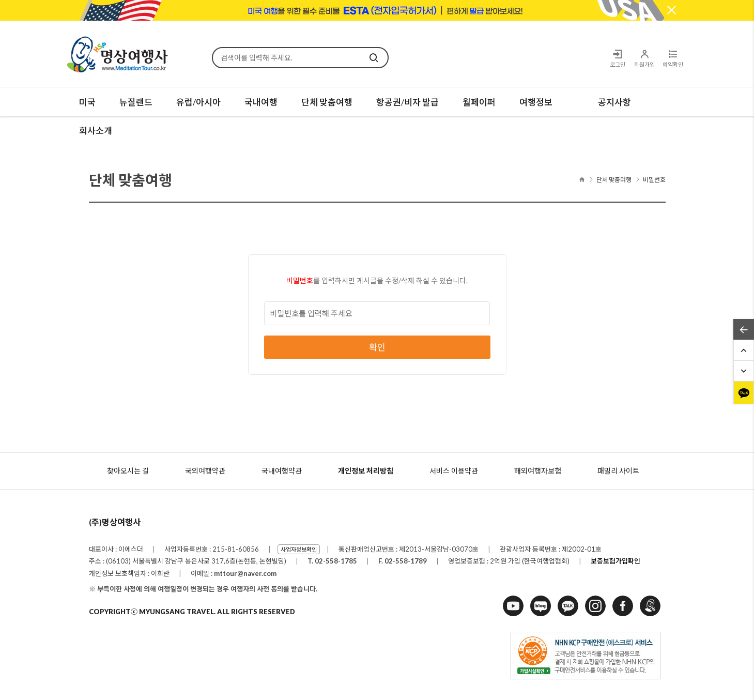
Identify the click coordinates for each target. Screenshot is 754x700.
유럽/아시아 (198, 102)
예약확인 (673, 58)
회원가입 (645, 58)
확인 (377, 347)
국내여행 (261, 102)
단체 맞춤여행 (327, 102)
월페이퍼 (479, 102)
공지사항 (614, 102)
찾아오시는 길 (128, 471)
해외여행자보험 (538, 471)
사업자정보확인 (299, 549)
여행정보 (536, 102)
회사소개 (96, 131)
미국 (87, 102)
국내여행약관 (282, 471)
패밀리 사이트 (618, 471)
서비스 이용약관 (454, 471)
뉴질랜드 (136, 102)
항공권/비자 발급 (407, 102)
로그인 (618, 58)
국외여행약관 (205, 471)
